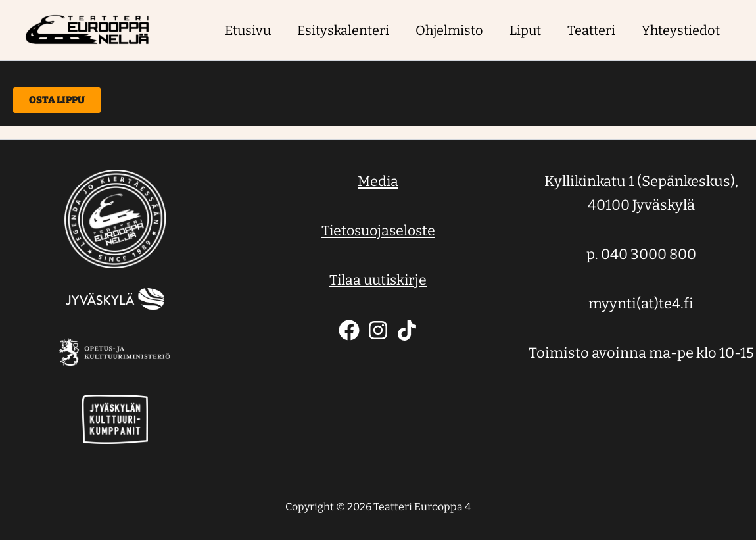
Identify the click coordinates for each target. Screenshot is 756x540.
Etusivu (248, 30)
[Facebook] (349, 330)
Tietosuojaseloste (378, 231)
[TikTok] (407, 330)
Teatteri (591, 30)
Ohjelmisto (449, 30)
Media (378, 181)
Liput (525, 30)
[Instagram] (378, 330)
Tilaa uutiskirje (378, 280)
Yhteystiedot (681, 30)
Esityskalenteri (343, 30)
